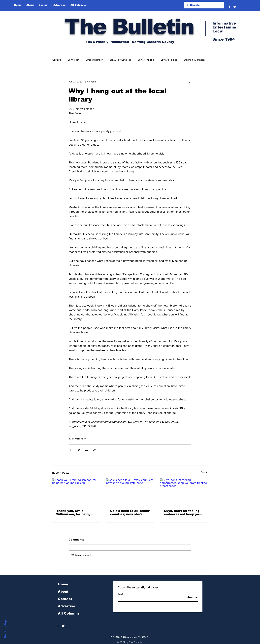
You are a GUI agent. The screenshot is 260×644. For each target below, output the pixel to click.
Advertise (66, 606)
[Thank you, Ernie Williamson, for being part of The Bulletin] (76, 492)
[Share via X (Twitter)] (78, 450)
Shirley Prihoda (146, 60)
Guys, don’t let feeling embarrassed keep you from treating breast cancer (182, 513)
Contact (65, 599)
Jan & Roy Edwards (120, 60)
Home (63, 584)
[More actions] (189, 82)
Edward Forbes (169, 60)
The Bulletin (129, 26)
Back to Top (5, 629)
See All (204, 472)
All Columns (69, 613)
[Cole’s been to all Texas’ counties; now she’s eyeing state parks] (130, 492)
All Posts (57, 60)
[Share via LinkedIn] (86, 450)
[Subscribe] (189, 597)
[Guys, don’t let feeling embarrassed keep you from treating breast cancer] (184, 492)
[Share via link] (95, 450)
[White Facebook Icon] (230, 7)
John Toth (73, 60)
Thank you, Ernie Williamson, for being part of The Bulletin (73, 513)
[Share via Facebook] (70, 450)
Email (120, 594)
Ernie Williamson (94, 60)
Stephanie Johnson (194, 60)
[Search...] (204, 5)
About (63, 592)
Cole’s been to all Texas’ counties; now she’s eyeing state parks (130, 513)
